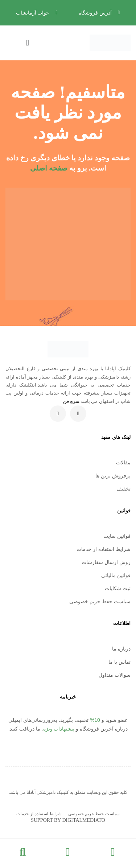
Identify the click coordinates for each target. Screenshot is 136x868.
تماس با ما (119, 662)
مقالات (123, 463)
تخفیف (123, 489)
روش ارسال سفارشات (106, 562)
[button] (19, 43)
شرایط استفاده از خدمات (104, 549)
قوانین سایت (117, 536)
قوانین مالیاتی (116, 575)
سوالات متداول (115, 675)
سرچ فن (71, 401)
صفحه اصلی (49, 168)
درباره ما (121, 649)
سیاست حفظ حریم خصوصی (100, 601)
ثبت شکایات (118, 588)
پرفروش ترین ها (113, 476)
